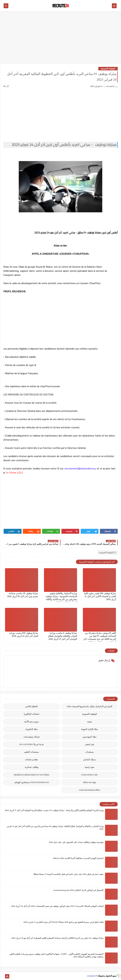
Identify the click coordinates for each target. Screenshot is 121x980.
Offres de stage (90, 782)
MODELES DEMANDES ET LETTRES (32, 775)
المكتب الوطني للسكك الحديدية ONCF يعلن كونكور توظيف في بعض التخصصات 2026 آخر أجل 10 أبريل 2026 (57, 906)
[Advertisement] (60, 39)
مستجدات (89, 752)
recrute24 (91, 976)
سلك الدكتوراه (32, 729)
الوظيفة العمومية (108, 69)
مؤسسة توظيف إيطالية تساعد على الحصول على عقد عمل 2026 (76, 842)
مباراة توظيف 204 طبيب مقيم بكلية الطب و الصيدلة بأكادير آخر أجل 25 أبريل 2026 (100, 596)
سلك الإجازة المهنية (89, 729)
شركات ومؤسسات (32, 737)
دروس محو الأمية (32, 722)
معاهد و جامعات (32, 760)
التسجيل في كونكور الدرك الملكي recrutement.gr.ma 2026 (78, 890)
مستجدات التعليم (32, 752)
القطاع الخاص (31, 706)
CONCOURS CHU (90, 775)
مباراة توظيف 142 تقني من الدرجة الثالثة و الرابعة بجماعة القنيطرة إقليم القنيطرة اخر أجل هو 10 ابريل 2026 (57, 938)
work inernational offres (90, 790)
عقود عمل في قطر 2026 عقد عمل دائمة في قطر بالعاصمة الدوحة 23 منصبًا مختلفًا (69, 874)
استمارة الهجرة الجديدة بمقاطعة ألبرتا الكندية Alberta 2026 (78, 858)
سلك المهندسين (89, 737)
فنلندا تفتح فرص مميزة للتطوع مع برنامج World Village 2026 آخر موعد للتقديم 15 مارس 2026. (63, 922)
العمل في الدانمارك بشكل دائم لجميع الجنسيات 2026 (90, 706)
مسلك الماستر (89, 760)
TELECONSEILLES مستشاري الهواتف (31, 782)
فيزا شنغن (89, 744)
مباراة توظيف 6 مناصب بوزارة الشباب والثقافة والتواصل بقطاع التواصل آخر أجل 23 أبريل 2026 (63, 636)
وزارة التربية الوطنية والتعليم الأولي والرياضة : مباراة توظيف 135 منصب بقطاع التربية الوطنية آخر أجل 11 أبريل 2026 (54, 810)
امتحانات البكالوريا (32, 714)
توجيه (89, 722)
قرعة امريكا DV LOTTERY (32, 744)
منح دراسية (89, 767)
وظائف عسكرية (31, 767)
